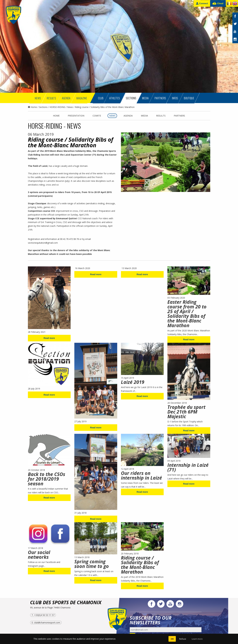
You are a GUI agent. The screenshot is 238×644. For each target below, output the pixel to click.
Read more (49, 338)
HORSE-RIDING (57, 107)
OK (172, 639)
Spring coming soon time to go (92, 564)
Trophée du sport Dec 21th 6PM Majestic (186, 412)
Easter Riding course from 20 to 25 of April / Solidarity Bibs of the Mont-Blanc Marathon (187, 314)
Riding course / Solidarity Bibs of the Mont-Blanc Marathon (140, 565)
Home (32, 107)
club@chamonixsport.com (47, 623)
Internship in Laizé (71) (188, 467)
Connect (202, 3)
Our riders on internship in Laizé (141, 475)
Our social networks (39, 555)
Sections (43, 107)
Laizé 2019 (133, 382)
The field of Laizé (38, 166)
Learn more (197, 639)
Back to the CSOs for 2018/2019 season (47, 479)
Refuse (183, 639)
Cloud (218, 4)
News (70, 107)
